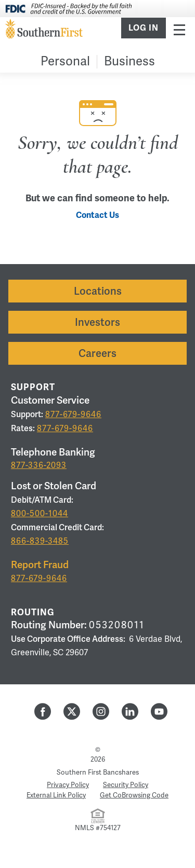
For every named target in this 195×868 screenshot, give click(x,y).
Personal (65, 61)
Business (129, 61)
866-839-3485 (40, 541)
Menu (179, 29)
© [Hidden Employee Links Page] (98, 750)
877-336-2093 (39, 465)
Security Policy (126, 785)
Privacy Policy (68, 785)
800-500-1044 (40, 514)
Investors (97, 322)
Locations (98, 291)
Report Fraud (40, 565)
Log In (144, 28)
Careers (97, 353)
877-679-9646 (73, 415)
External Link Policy (56, 795)
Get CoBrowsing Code (134, 795)
